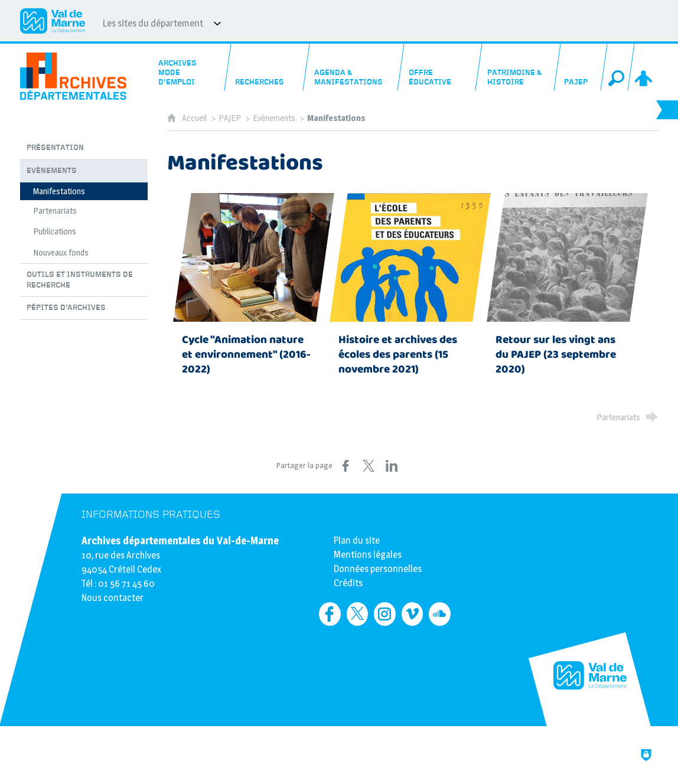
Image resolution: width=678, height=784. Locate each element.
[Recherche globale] (618, 67)
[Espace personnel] (644, 67)
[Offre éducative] (441, 67)
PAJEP (230, 118)
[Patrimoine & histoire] (519, 67)
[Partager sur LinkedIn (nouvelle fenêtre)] (392, 466)
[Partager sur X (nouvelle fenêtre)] (369, 466)
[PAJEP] (581, 67)
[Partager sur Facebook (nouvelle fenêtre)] (345, 466)
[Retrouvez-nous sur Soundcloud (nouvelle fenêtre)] (440, 614)
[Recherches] (268, 67)
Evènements (274, 118)
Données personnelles (378, 569)
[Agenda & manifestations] (354, 67)
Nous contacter (113, 598)
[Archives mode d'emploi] (190, 67)
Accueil (195, 118)
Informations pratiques (151, 514)
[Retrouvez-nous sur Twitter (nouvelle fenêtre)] (358, 614)
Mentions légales (368, 555)
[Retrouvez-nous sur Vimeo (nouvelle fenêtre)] (413, 614)
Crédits (348, 583)
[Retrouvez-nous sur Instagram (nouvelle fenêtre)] (385, 614)
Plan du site (357, 540)
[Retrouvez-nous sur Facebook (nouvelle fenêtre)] (330, 614)
